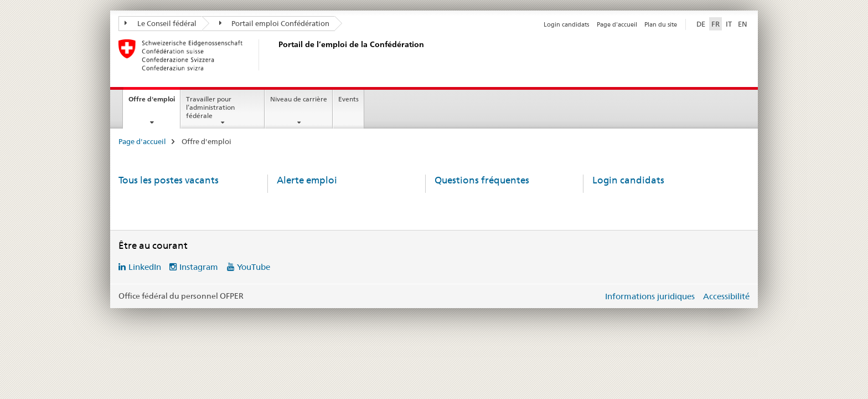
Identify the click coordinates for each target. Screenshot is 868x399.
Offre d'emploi (154, 103)
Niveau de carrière (299, 99)
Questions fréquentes (482, 180)
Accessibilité (726, 296)
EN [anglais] (743, 24)
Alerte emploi (307, 180)
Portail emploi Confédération (275, 23)
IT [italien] (729, 24)
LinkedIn (145, 267)
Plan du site (661, 24)
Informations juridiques (650, 296)
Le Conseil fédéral (161, 23)
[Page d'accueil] (276, 55)
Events (348, 99)
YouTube (254, 267)
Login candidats (566, 24)
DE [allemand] (701, 24)
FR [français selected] (715, 24)
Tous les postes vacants (169, 180)
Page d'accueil (617, 24)
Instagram (199, 267)
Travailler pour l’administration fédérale (210, 107)
